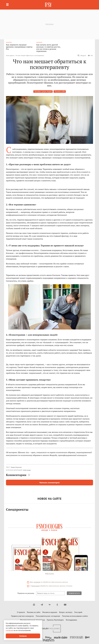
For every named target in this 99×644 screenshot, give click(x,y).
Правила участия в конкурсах (22, 616)
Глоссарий (78, 612)
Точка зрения (10, 55)
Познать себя (60, 91)
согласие (37, 582)
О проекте (21, 612)
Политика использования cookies (75, 616)
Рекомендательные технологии (33, 620)
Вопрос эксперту (66, 612)
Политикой (35, 586)
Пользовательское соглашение (48, 616)
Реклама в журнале (50, 612)
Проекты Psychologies (55, 620)
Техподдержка (71, 620)
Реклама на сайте (34, 612)
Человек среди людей (43, 91)
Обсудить (82, 56)
